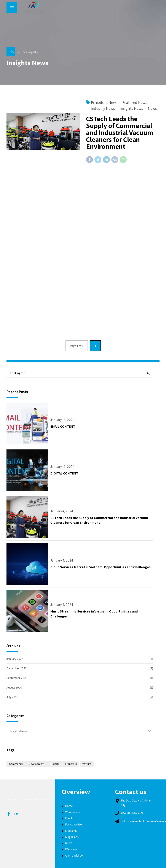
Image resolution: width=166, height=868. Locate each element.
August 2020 (14, 687)
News (152, 109)
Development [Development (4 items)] (37, 764)
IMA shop (71, 849)
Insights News (131, 109)
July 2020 (12, 697)
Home (15, 51)
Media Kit (71, 831)
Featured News (135, 103)
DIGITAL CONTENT (64, 473)
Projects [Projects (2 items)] (55, 764)
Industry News (103, 109)
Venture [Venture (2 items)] (87, 764)
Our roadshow (74, 855)
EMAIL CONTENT (63, 426)
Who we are (73, 812)
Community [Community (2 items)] (16, 764)
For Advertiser (74, 824)
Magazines (72, 837)
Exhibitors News (104, 103)
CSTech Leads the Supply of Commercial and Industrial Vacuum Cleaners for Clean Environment (120, 133)
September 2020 (17, 678)
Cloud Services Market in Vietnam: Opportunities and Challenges (101, 567)
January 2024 (15, 659)
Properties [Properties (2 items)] (71, 764)
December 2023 (17, 668)
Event (69, 818)
